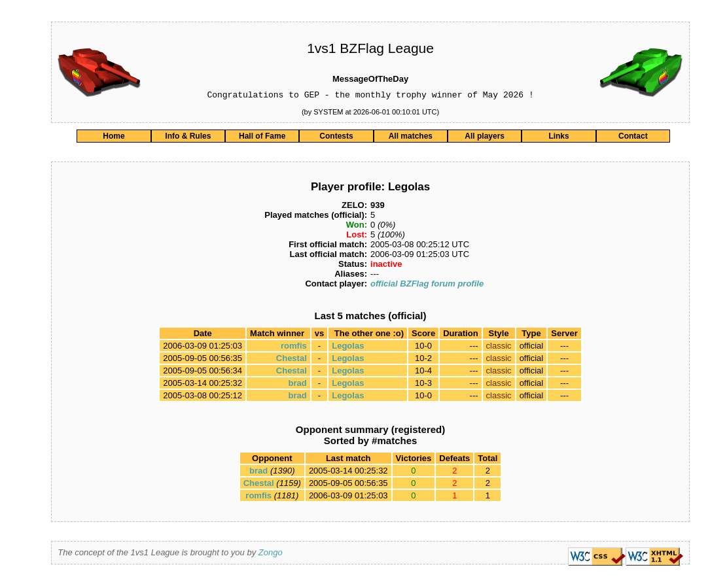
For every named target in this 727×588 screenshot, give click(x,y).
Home (114, 138)
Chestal (292, 360)
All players (485, 138)
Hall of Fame (262, 138)
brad (298, 385)
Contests (336, 138)
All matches (411, 138)
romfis (294, 348)
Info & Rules (188, 138)
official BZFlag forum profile (427, 285)
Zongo (271, 554)
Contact (633, 138)
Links (559, 138)
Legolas (348, 348)
